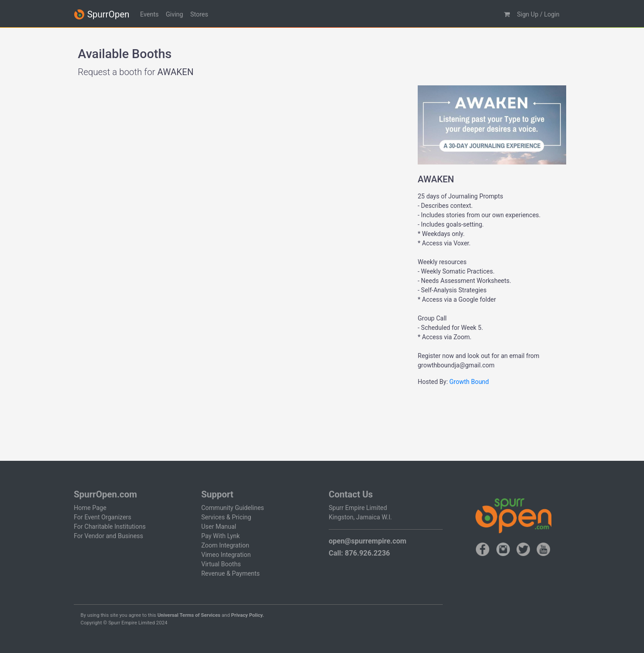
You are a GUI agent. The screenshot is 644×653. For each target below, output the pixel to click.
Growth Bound (469, 382)
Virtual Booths (221, 564)
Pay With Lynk (220, 536)
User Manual (219, 527)
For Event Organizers (103, 517)
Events (149, 14)
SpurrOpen (102, 15)
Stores (199, 14)
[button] (507, 15)
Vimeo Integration (226, 555)
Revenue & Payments (231, 573)
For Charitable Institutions (110, 527)
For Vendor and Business (108, 536)
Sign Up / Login (538, 14)
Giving (175, 14)
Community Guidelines (233, 508)
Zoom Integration (225, 545)
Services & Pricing (226, 517)
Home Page (90, 508)
